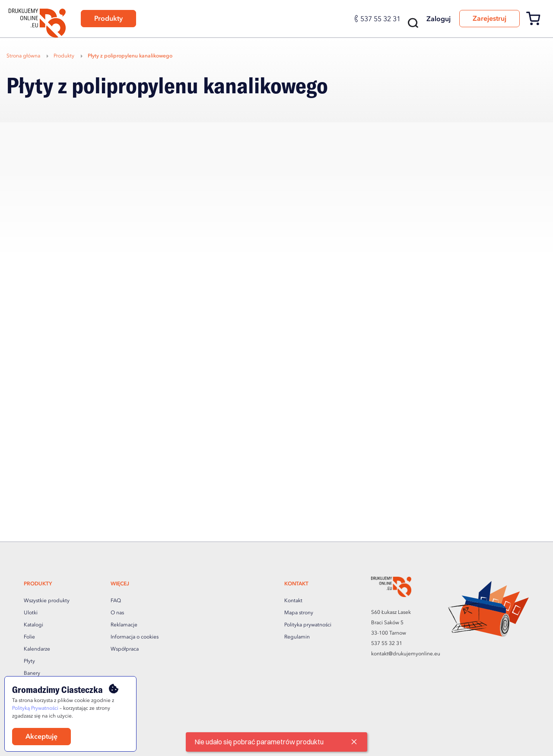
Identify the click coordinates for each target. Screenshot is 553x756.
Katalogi (33, 625)
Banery (32, 673)
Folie (29, 637)
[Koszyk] (536, 24)
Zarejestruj (489, 19)
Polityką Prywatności (35, 708)
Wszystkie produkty (47, 601)
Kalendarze (37, 649)
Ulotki (31, 613)
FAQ (116, 601)
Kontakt (293, 601)
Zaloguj (439, 19)
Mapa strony (299, 613)
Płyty (29, 661)
